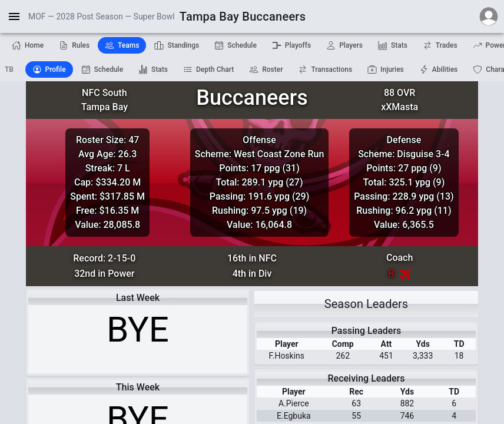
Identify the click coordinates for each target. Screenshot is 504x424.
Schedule (236, 45)
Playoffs (291, 45)
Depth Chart (208, 69)
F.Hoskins (287, 356)
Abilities (439, 69)
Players (344, 45)
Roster (266, 69)
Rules (74, 45)
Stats (393, 45)
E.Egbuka (294, 416)
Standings (177, 45)
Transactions (325, 69)
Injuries (386, 69)
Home (28, 45)
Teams (122, 45)
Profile (49, 69)
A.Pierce (294, 403)
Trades (440, 45)
